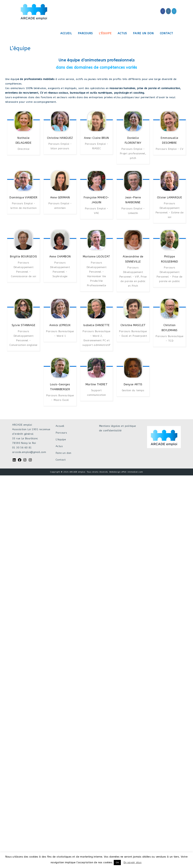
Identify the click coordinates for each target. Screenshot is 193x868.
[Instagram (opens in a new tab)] (168, 11)
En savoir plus (133, 862)
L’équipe (61, 439)
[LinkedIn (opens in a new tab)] (174, 11)
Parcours (61, 433)
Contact (61, 460)
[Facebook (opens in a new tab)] (163, 11)
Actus (59, 446)
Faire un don (63, 453)
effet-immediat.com (132, 472)
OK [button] (117, 863)
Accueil (60, 426)
